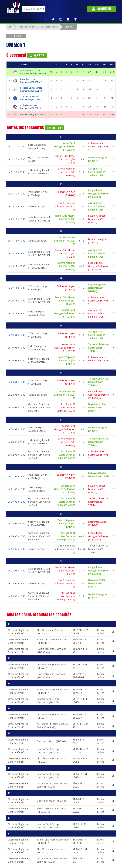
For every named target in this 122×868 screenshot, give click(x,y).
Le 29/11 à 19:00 (17, 288)
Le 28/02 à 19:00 (17, 429)
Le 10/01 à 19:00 (17, 335)
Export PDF (37, 55)
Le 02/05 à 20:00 (17, 524)
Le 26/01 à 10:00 (17, 407)
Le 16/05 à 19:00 (17, 549)
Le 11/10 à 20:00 (17, 172)
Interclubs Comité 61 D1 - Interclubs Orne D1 (38, 27)
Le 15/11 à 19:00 (17, 241)
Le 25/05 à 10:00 (17, 596)
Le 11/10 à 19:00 (17, 147)
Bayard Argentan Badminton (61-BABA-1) (31, 81)
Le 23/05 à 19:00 (17, 571)
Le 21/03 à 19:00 (17, 476)
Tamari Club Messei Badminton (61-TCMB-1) (31, 98)
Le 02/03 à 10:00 (17, 455)
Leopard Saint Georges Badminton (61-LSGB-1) (31, 89)
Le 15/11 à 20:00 (17, 266)
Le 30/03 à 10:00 (17, 502)
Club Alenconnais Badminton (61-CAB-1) (30, 107)
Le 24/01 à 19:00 (17, 382)
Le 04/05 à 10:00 (17, 536)
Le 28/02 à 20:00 (17, 442)
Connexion (101, 9)
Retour (17, 36)
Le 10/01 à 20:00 (17, 360)
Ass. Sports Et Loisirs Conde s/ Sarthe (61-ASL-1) (33, 72)
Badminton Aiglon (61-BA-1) (33, 114)
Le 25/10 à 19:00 (17, 194)
